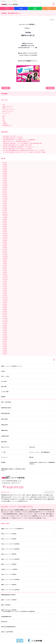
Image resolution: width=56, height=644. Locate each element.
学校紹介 (28, 371)
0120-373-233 (15, 487)
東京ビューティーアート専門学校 (28, 554)
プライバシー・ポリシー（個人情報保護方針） (42, 452)
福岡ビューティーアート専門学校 (28, 510)
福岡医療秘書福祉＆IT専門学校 (28, 595)
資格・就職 (28, 386)
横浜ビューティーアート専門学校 (28, 564)
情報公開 (42, 457)
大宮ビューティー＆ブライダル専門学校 (28, 544)
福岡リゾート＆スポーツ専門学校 (28, 600)
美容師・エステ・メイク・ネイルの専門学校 (28, 529)
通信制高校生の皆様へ (28, 408)
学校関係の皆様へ (28, 436)
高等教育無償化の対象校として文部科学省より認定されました (14, 470)
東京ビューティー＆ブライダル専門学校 (28, 559)
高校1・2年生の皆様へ (28, 402)
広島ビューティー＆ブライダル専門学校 (28, 579)
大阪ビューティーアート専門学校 (28, 574)
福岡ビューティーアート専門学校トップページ (28, 366)
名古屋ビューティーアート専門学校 (28, 569)
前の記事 (5, 88)
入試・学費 (28, 381)
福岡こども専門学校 (28, 605)
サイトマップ (14, 457)
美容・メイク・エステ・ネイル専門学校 (10, 510)
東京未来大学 (28, 622)
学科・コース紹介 (28, 376)
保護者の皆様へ (28, 430)
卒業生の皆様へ (28, 425)
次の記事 (51, 88)
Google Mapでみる (49, 492)
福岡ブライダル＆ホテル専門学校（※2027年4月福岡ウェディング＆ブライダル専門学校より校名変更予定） (28, 611)
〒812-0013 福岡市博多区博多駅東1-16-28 (11, 481)
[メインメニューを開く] (54, 5)
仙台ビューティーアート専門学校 (28, 539)
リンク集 (14, 452)
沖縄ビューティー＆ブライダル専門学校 (28, 590)
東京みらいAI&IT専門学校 (28, 632)
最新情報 (28, 397)
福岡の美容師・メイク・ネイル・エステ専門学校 (9, 1)
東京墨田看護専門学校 (28, 617)
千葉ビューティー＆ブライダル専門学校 (28, 549)
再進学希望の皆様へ (28, 413)
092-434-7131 (7, 483)
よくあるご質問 (28, 392)
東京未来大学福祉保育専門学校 (28, 627)
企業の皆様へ (28, 442)
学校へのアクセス (49, 8)
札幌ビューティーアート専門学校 (28, 534)
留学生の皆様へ (28, 419)
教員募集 (14, 462)
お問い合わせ (42, 447)
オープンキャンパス (7, 8)
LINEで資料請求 (35, 8)
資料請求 (21, 8)
